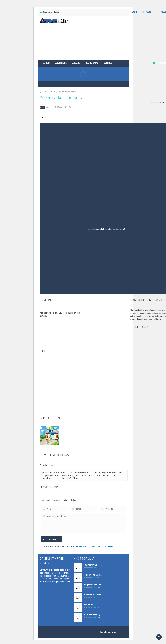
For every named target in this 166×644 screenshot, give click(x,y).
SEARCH (149, 12)
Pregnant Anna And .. (93, 585)
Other (52, 92)
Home (44, 92)
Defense (108, 63)
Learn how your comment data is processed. (94, 546)
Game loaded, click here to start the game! (106, 229)
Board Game (92, 63)
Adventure (61, 63)
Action (46, 63)
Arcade (76, 63)
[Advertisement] (106, 144)
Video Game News (108, 632)
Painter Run (89, 605)
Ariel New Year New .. (93, 595)
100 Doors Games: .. (93, 565)
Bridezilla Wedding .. (93, 614)
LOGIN (134, 12)
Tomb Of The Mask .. (93, 575)
